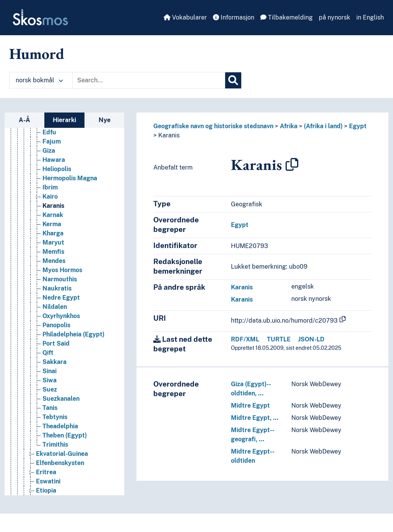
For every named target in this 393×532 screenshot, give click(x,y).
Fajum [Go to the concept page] (52, 141)
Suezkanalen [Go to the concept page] (61, 399)
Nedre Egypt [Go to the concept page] (61, 298)
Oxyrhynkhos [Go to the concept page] (61, 316)
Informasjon (234, 17)
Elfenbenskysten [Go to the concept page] (60, 463)
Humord (37, 54)
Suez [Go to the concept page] (50, 389)
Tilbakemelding (287, 17)
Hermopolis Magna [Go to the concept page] (70, 178)
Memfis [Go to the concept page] (53, 252)
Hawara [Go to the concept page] (54, 160)
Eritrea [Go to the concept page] (46, 472)
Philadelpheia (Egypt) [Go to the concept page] (73, 334)
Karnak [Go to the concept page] (53, 215)
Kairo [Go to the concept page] (50, 197)
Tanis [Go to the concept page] (50, 408)
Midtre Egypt (250, 406)
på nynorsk (335, 17)
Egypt (358, 126)
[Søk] (233, 80)
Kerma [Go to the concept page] (52, 224)
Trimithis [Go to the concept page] (55, 445)
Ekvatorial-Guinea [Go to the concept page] (62, 454)
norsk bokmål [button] (39, 80)
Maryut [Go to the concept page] (53, 242)
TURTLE (279, 339)
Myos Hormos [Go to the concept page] (62, 270)
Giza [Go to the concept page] (49, 151)
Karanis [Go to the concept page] (53, 206)
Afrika (289, 126)
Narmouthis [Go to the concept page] (60, 279)
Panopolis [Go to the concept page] (56, 325)
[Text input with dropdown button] (149, 80)
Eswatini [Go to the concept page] (48, 481)
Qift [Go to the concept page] (48, 353)
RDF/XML (245, 339)
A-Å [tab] (24, 120)
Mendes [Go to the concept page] (54, 261)
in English (370, 17)
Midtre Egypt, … (255, 418)
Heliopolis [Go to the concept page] (57, 169)
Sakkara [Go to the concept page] (54, 362)
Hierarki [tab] (64, 120)
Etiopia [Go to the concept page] (46, 490)
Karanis (169, 135)
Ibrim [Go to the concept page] (50, 187)
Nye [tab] (105, 120)
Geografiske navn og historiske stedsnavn (213, 126)
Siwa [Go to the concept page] (50, 380)
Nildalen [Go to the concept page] (55, 307)
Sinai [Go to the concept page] (50, 371)
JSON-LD (311, 339)
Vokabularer (185, 17)
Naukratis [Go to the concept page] (57, 288)
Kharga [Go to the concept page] (53, 233)
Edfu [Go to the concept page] (49, 132)
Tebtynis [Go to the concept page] (55, 417)
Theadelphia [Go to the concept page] (60, 426)
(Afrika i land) (323, 126)
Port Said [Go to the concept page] (56, 344)
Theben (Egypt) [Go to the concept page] (65, 435)
